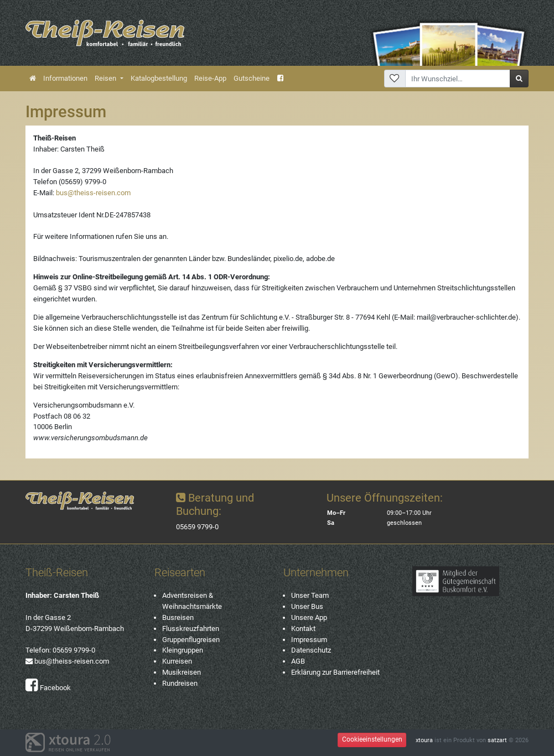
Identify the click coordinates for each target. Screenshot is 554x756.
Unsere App (309, 617)
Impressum (309, 640)
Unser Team (310, 595)
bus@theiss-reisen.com (93, 193)
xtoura (424, 740)
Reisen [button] (106, 78)
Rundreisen (180, 683)
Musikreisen (182, 672)
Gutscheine (252, 78)
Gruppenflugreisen (191, 640)
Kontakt (303, 629)
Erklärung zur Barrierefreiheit (335, 672)
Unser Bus (307, 606)
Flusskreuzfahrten (191, 629)
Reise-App (210, 78)
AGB (298, 661)
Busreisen (178, 617)
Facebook (48, 688)
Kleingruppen (183, 650)
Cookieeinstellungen (372, 739)
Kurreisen (177, 661)
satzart (497, 740)
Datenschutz (311, 650)
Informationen (65, 78)
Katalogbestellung (159, 78)
